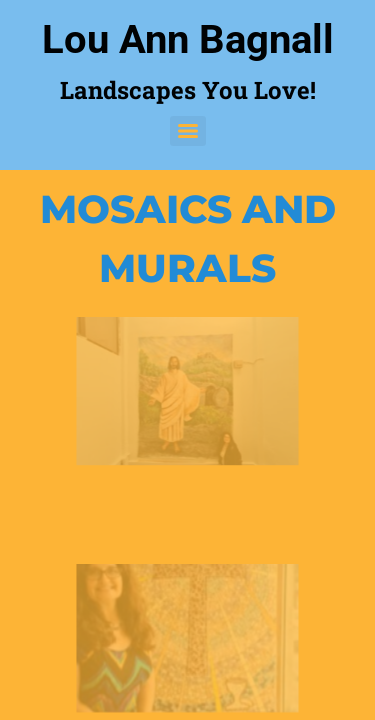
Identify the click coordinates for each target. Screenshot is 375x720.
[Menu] (188, 131)
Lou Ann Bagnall (188, 39)
